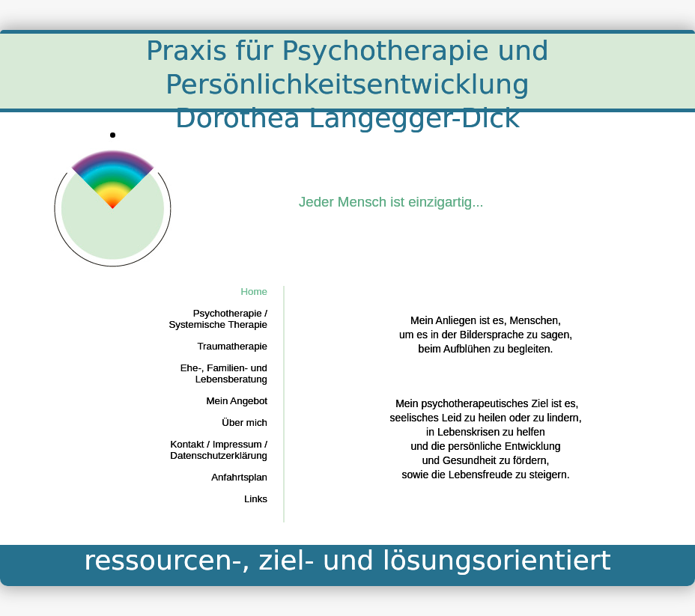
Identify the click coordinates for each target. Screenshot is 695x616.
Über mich (245, 423)
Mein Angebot (237, 401)
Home (254, 292)
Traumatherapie (232, 346)
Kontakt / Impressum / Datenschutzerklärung (219, 450)
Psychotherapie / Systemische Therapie (218, 319)
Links (256, 499)
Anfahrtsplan (239, 477)
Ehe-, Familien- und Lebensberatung (224, 373)
